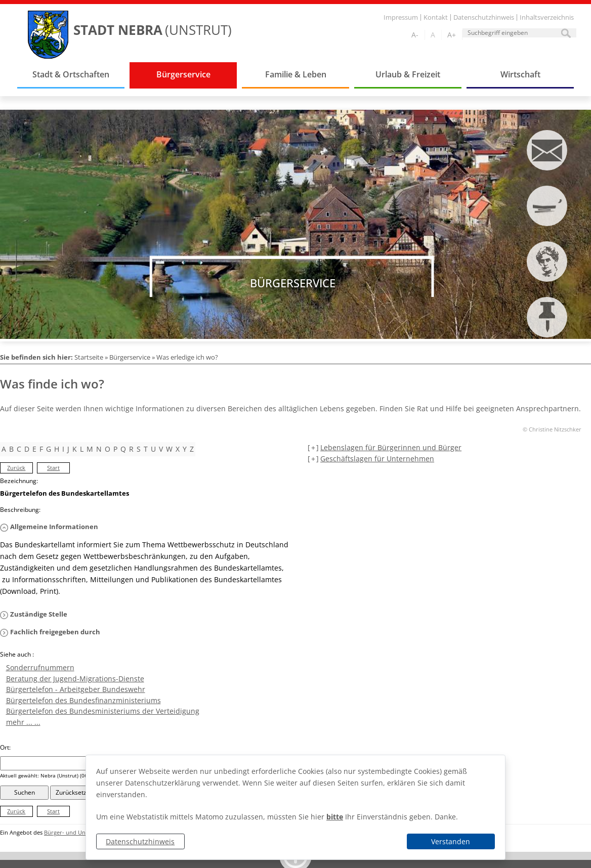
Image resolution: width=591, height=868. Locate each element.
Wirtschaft (520, 74)
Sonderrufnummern (40, 667)
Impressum (401, 17)
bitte (335, 817)
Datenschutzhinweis (140, 841)
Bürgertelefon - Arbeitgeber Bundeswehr (76, 689)
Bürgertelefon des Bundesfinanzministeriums (83, 700)
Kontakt (436, 17)
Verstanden (451, 841)
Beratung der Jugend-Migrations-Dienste (75, 679)
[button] (145, 527)
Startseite (89, 357)
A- (415, 35)
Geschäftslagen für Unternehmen (377, 459)
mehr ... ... (23, 722)
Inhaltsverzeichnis (547, 17)
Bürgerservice (183, 74)
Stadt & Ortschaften (71, 74)
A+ (452, 35)
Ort (5, 747)
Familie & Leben (296, 74)
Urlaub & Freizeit (408, 74)
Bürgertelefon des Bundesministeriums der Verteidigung (103, 711)
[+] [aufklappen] (313, 447)
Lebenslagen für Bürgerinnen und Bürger (391, 447)
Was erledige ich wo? (187, 357)
